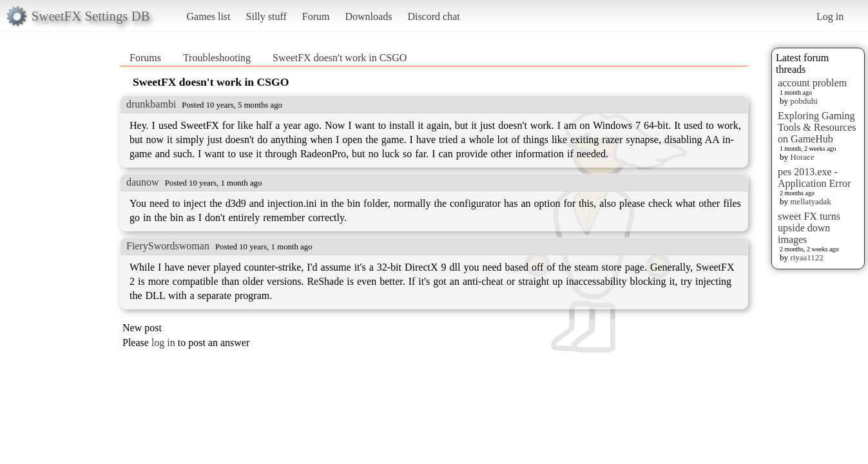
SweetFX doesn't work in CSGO (340, 58)
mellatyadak (811, 201)
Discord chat (433, 16)
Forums (145, 58)
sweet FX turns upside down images (809, 228)
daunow (143, 182)
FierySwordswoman (168, 246)
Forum (316, 16)
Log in (830, 16)
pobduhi (804, 101)
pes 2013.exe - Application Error (814, 178)
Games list (209, 16)
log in (163, 343)
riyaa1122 (807, 257)
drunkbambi (151, 104)
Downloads (368, 16)
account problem (812, 83)
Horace (802, 157)
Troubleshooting (217, 58)
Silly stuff (266, 16)
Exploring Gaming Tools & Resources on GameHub (817, 127)
